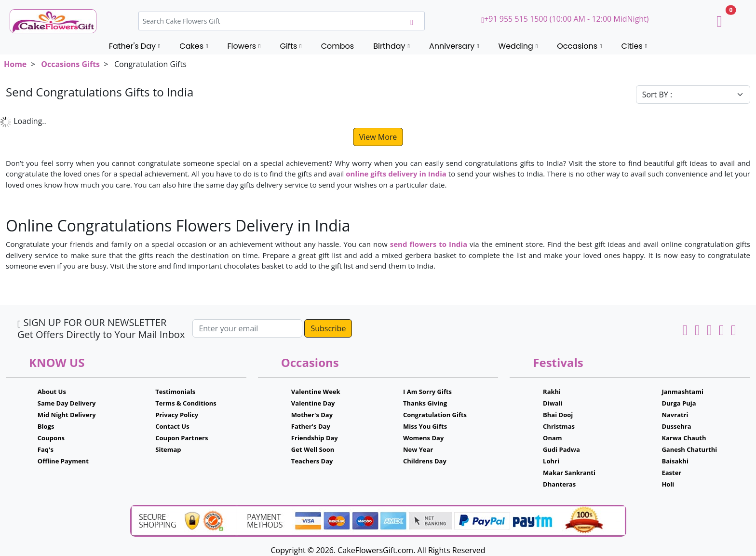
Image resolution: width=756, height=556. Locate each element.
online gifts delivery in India (396, 174)
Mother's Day (312, 415)
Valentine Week (316, 392)
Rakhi (552, 392)
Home (15, 64)
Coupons (51, 438)
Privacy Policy (177, 415)
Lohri (551, 461)
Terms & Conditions (186, 403)
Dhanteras (559, 484)
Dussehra (676, 426)
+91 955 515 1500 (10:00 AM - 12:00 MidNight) (565, 19)
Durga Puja (679, 403)
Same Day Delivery (67, 403)
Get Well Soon (313, 449)
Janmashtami (682, 392)
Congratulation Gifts (435, 415)
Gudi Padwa (561, 449)
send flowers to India (429, 244)
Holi (668, 484)
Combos (337, 46)
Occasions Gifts (70, 64)
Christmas (559, 426)
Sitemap (168, 449)
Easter (671, 473)
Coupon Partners (182, 438)
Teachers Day (312, 461)
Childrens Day (425, 461)
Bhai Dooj (558, 415)
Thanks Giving (425, 403)
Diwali (553, 403)
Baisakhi (675, 461)
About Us (52, 392)
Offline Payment (63, 461)
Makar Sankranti (569, 473)
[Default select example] (693, 95)
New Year (418, 449)
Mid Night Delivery (67, 415)
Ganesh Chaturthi (689, 449)
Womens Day (423, 438)
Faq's (46, 449)
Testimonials (175, 392)
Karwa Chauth (684, 438)
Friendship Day (315, 438)
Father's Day (311, 426)
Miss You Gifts (425, 426)
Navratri (675, 415)
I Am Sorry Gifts (427, 392)
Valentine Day (313, 403)
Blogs (46, 426)
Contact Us (172, 426)
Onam (553, 438)
